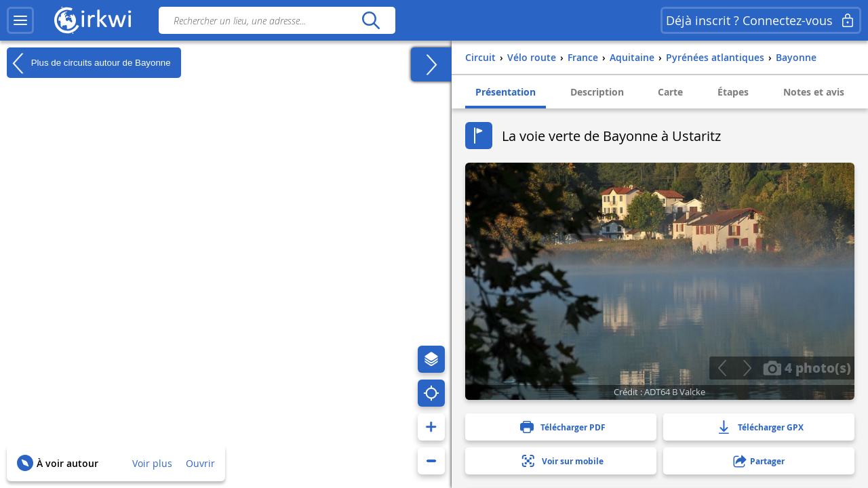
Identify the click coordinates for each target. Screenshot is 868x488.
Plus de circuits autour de (89, 63)
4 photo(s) (807, 367)
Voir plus (152, 463)
